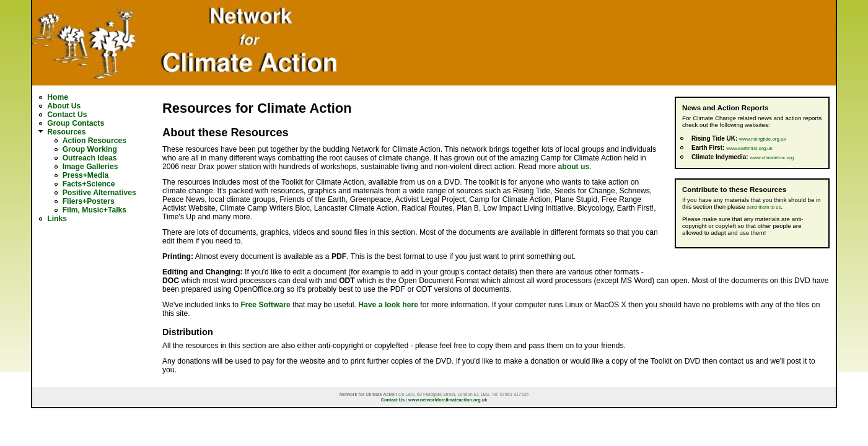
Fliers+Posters (89, 201)
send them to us (764, 207)
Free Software (265, 305)
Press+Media (86, 175)
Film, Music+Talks (94, 210)
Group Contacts (76, 123)
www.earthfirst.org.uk (749, 148)
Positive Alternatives (99, 193)
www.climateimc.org (772, 158)
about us (574, 167)
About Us (64, 106)
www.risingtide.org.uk (763, 139)
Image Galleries (90, 167)
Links (57, 219)
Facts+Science (89, 184)
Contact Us (67, 115)
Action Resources (94, 141)
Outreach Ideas (90, 158)
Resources (66, 132)
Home (58, 97)
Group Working (90, 149)
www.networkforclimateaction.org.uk (448, 400)
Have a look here (388, 305)
